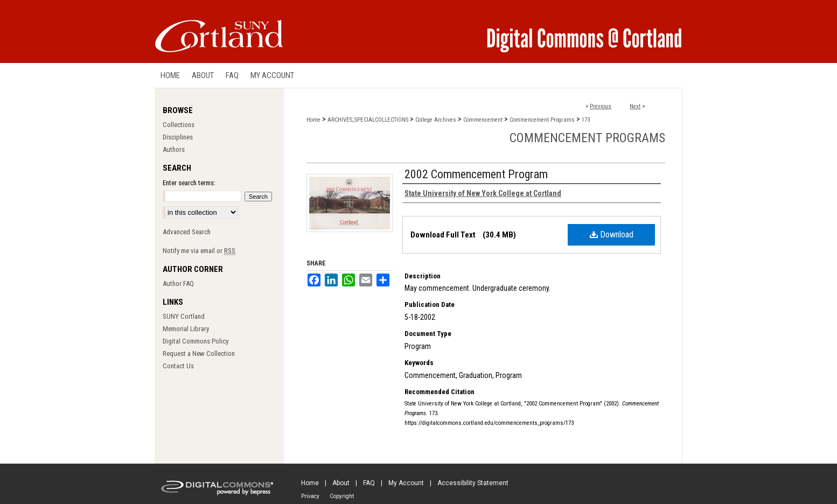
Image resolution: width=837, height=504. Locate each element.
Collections (179, 125)
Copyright (342, 496)
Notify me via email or (199, 251)
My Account (406, 483)
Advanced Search (187, 232)
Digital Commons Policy (196, 341)
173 (586, 120)
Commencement (483, 120)
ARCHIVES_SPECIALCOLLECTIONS (368, 120)
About (341, 483)
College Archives (436, 120)
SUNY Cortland (184, 316)
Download (612, 234)
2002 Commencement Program (476, 174)
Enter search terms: (189, 183)
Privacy (310, 496)
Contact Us (178, 366)
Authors (174, 149)
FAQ (369, 483)
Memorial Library (186, 329)
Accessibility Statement (473, 483)
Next (635, 106)
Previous (601, 106)
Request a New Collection (199, 353)
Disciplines (178, 137)
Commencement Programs (542, 120)
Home (313, 120)
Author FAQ (178, 283)
